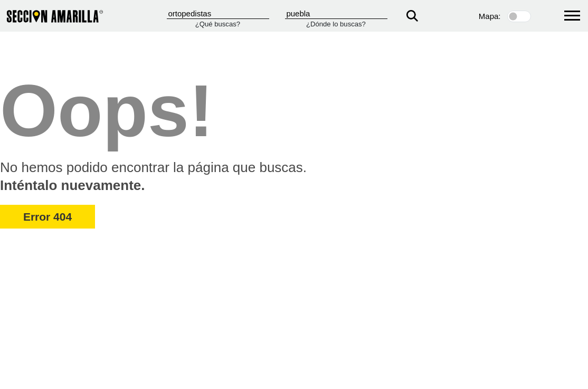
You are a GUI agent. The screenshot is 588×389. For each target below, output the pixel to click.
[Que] (218, 14)
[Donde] (336, 14)
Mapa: (490, 16)
